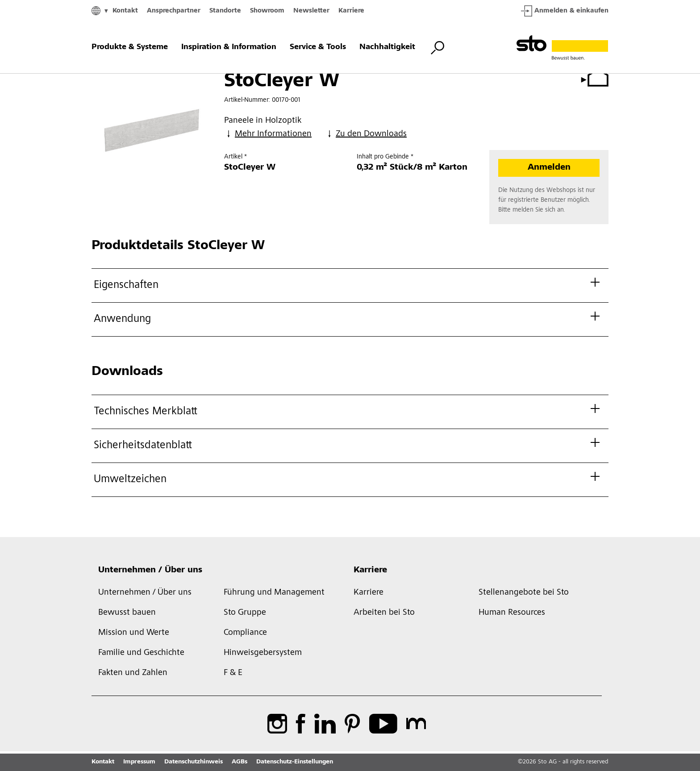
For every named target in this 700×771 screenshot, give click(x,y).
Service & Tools (318, 47)
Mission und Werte (134, 633)
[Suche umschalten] (437, 48)
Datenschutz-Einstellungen (295, 762)
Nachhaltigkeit (387, 47)
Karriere (351, 11)
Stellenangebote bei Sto (524, 593)
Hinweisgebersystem (263, 653)
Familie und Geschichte (141, 653)
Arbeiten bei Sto (384, 613)
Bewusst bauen (127, 613)
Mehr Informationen (268, 134)
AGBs (240, 762)
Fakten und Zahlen (133, 673)
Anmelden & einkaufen (565, 11)
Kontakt (125, 11)
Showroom (267, 11)
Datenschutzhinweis (194, 762)
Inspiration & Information (229, 47)
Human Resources (512, 613)
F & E (233, 673)
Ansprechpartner (174, 11)
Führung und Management (274, 593)
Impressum (139, 762)
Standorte (225, 11)
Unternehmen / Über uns (150, 571)
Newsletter (311, 11)
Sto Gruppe (245, 613)
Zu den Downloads (366, 134)
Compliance (245, 633)
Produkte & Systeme (130, 47)
